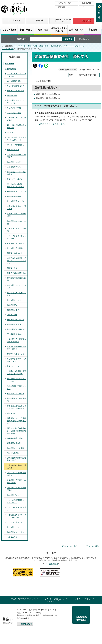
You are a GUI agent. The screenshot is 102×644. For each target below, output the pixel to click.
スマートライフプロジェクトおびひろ (17, 75)
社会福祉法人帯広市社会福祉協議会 (17, 482)
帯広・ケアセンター (15, 366)
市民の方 (16, 21)
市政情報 (93, 30)
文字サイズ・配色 (65, 3)
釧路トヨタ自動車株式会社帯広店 (17, 126)
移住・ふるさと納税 (63, 21)
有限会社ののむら (14, 167)
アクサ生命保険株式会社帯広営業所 (17, 459)
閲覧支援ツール (64, 7)
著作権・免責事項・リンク (57, 599)
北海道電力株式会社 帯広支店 (17, 207)
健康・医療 (44, 46)
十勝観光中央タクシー (16, 320)
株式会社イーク (13, 527)
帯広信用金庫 (12, 96)
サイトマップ (87, 7)
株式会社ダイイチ (14, 495)
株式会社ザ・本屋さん (16, 329)
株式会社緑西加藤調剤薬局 (17, 279)
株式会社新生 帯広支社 (17, 192)
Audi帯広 (10, 132)
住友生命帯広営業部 (15, 438)
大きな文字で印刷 (87, 75)
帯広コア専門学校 (14, 108)
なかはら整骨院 (13, 453)
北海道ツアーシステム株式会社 (17, 119)
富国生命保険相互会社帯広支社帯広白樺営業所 (17, 407)
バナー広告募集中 (51, 564)
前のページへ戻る (70, 546)
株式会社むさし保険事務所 (17, 400)
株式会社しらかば (14, 300)
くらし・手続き (9, 30)
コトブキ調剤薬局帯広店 (17, 273)
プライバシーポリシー (85, 599)
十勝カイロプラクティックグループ (17, 237)
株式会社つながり (14, 162)
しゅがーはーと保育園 (16, 243)
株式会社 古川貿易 (15, 248)
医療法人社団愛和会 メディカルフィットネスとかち (17, 261)
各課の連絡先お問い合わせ (81, 618)
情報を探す (22, 39)
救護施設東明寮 (13, 150)
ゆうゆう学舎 (12, 315)
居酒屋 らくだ (13, 268)
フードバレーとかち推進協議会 (17, 474)
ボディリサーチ (13, 413)
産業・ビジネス (76, 30)
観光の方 (40, 21)
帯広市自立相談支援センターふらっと (17, 380)
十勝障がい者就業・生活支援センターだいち (17, 373)
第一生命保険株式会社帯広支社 (17, 489)
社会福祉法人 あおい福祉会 (17, 294)
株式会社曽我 (12, 305)
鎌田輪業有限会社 (14, 443)
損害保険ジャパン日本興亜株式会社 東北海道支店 (17, 421)
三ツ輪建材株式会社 (15, 334)
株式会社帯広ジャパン (16, 201)
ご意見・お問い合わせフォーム (52, 124)
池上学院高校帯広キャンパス (17, 387)
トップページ (20, 46)
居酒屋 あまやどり (15, 253)
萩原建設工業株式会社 (16, 91)
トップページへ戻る (91, 546)
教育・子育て (26, 30)
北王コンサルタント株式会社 (17, 509)
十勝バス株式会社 (14, 113)
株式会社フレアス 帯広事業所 (17, 173)
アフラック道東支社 (15, 522)
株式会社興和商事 (14, 196)
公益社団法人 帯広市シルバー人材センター (17, 139)
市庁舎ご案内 (26, 624)
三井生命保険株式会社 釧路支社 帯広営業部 (17, 185)
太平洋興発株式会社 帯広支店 (17, 156)
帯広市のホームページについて (25, 599)
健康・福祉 (43, 30)
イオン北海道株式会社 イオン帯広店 (17, 501)
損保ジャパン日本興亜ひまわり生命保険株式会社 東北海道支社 (17, 431)
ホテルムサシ (12, 537)
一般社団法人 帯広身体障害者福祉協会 (17, 340)
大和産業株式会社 (14, 81)
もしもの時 (87, 21)
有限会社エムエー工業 (16, 394)
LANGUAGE (87, 3)
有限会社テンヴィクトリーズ (17, 287)
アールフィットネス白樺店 (17, 230)
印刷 (71, 75)
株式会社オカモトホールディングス (17, 102)
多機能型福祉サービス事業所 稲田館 (17, 348)
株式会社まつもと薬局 (16, 448)
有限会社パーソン (14, 324)
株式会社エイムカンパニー (17, 222)
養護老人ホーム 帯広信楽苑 (17, 215)
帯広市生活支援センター (17, 354)
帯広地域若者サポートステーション (17, 360)
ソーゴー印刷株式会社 (16, 145)
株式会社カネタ (13, 310)
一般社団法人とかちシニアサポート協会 (17, 516)
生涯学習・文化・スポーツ (59, 30)
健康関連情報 (56, 46)
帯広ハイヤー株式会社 (16, 179)
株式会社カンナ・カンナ (17, 532)
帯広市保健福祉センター (17, 86)
